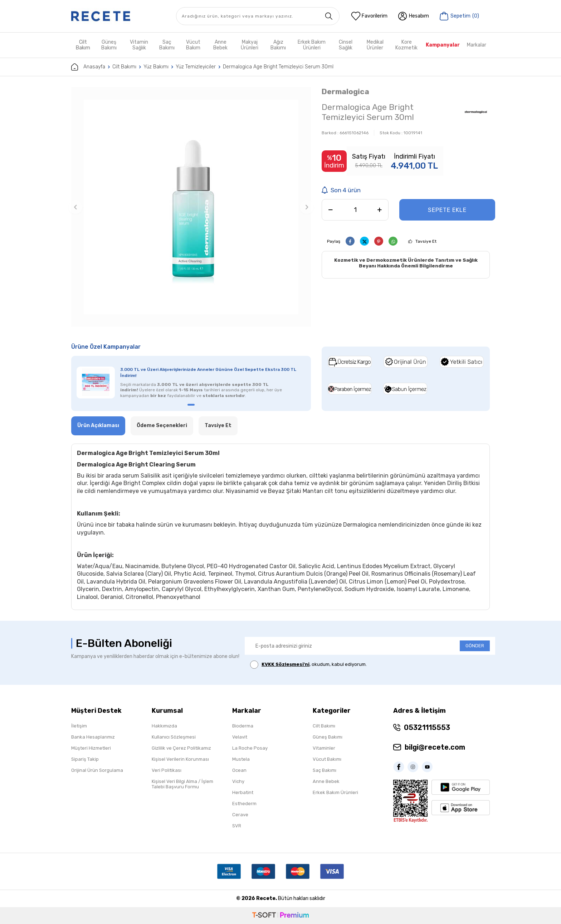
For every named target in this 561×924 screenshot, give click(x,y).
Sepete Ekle (447, 210)
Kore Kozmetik (406, 45)
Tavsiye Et (426, 241)
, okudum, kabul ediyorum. (308, 665)
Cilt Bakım (83, 45)
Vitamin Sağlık (139, 45)
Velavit (240, 737)
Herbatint (243, 792)
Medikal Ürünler (375, 45)
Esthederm (244, 804)
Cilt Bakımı (124, 67)
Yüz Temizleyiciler (196, 67)
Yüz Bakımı (156, 67)
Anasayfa (88, 67)
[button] (75, 207)
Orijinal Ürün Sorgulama (97, 770)
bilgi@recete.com (435, 747)
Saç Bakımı (167, 45)
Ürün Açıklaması (98, 425)
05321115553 (427, 727)
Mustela (241, 759)
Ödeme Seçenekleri (162, 425)
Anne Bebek (220, 45)
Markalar (477, 45)
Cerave (240, 815)
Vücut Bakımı (327, 759)
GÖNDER (475, 646)
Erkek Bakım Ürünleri (312, 45)
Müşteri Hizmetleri (91, 748)
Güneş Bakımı (109, 45)
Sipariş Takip (85, 759)
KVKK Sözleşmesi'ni (286, 664)
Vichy (238, 781)
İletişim (79, 726)
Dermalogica (345, 91)
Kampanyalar (443, 45)
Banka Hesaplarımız (93, 737)
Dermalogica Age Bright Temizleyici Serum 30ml (278, 67)
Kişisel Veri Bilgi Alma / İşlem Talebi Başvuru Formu (182, 784)
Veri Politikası (167, 770)
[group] (191, 207)
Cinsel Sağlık (346, 45)
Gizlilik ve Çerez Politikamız (181, 748)
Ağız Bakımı (278, 45)
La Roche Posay (250, 748)
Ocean (239, 770)
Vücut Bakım (193, 45)
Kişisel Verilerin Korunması (180, 759)
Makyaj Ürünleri (250, 45)
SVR (237, 826)
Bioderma (243, 726)
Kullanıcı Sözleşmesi (174, 737)
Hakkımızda (164, 726)
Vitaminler (324, 748)
